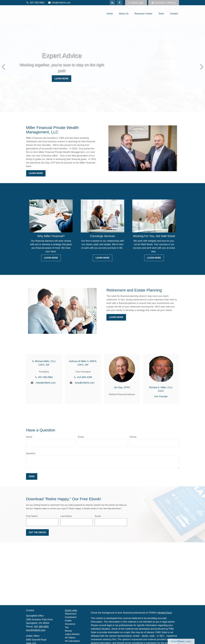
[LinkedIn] (112, 3)
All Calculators (72, 641)
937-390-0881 (35, 3)
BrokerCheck (165, 613)
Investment (71, 617)
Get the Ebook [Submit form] (37, 532)
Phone (133, 437)
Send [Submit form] (32, 476)
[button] (110, 14)
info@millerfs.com (59, 3)
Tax (67, 627)
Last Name (66, 516)
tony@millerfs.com (85, 383)
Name (29, 437)
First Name (32, 516)
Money (69, 631)
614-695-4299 (85, 377)
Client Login (136, 3)
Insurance (70, 624)
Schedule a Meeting (164, 3)
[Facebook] (120, 3)
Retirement (71, 614)
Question (31, 453)
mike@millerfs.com (46, 383)
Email (81, 437)
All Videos (70, 638)
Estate (68, 621)
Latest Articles (72, 634)
